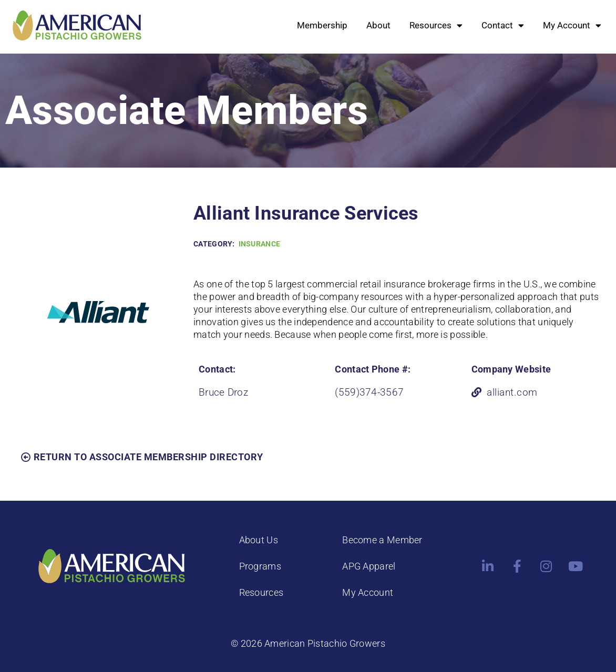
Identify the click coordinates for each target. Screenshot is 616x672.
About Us (259, 540)
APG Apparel (369, 566)
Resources (436, 25)
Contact (503, 25)
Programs (260, 566)
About (378, 25)
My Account (572, 25)
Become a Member (382, 540)
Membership (322, 25)
